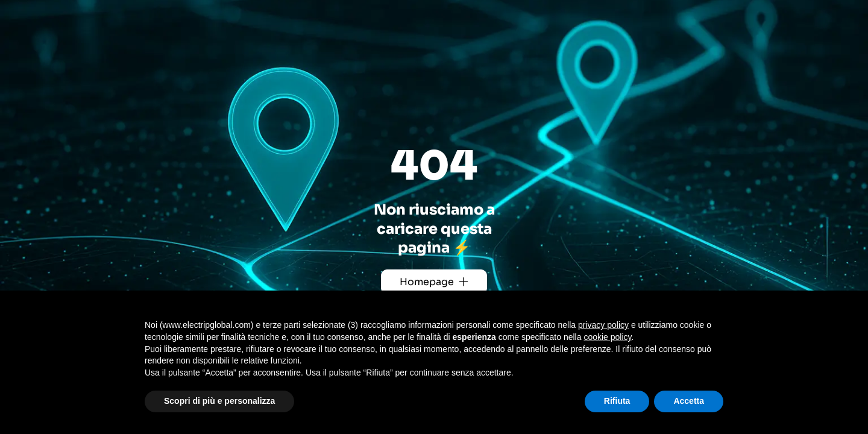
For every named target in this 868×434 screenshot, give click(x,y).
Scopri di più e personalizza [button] (219, 401)
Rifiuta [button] (617, 401)
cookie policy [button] (607, 337)
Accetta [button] (689, 401)
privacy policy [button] (603, 325)
